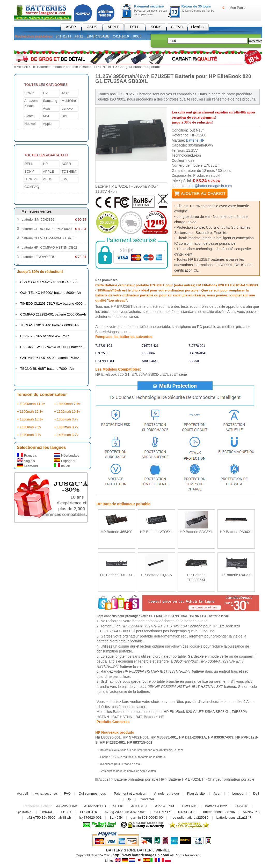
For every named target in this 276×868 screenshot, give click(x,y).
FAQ (67, 793)
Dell (64, 116)
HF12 (79, 36)
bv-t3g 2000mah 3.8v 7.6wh (126, 812)
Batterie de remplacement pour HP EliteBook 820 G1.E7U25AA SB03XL (171, 711)
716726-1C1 (104, 345)
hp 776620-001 (90, 817)
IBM (65, 179)
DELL (135, 27)
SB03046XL (150, 361)
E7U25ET (102, 353)
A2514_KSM (165, 806)
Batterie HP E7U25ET (98, 67)
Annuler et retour (167, 793)
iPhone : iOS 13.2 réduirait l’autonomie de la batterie (133, 757)
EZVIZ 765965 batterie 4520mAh (45, 336)
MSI (46, 116)
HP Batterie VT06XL (156, 532)
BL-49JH (116, 817)
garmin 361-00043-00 (147, 817)
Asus (47, 108)
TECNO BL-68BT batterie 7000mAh (47, 368)
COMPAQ (32, 186)
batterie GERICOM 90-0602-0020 (47, 229)
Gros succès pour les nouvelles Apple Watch (128, 771)
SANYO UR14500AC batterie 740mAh (49, 282)
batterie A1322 (216, 806)
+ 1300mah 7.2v (29, 427)
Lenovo (67, 108)
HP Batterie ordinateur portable (55, 67)
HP (45, 93)
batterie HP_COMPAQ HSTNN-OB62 (49, 247)
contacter (138, 706)
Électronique (117, 45)
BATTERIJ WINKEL (154, 850)
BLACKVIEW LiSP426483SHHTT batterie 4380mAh (59, 347)
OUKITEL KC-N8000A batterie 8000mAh (50, 292)
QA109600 (24, 812)
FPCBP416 (88, 812)
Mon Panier (238, 8)
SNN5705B (251, 812)
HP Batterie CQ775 (156, 575)
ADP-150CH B (95, 806)
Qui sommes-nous (92, 793)
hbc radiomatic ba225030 (190, 817)
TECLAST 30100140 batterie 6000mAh (49, 325)
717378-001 (197, 345)
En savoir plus (117, 542)
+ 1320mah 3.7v (66, 427)
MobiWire (69, 100)
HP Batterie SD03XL (196, 532)
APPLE (113, 27)
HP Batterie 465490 (117, 532)
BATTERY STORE (121, 850)
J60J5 (137, 36)
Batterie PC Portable (34, 45)
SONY (156, 27)
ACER (71, 27)
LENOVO (31, 179)
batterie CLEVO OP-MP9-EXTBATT (48, 238)
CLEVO (177, 27)
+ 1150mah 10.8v (67, 411)
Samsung (50, 100)
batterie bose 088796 (219, 812)
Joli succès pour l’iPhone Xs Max (121, 764)
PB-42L (66, 812)
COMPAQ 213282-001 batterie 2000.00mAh (53, 314)
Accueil (22, 67)
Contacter (147, 799)
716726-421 (150, 345)
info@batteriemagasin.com (210, 186)
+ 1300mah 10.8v (30, 419)
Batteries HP (154, 717)
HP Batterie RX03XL (236, 575)
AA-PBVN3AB (67, 806)
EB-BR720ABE (98, 36)
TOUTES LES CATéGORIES (46, 84)
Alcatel (29, 116)
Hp (129, 799)
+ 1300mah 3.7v (66, 419)
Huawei (30, 123)
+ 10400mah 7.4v (67, 404)
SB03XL (194, 361)
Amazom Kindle (31, 103)
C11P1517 (162, 812)
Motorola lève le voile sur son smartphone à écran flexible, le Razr (141, 750)
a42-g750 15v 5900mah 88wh (49, 817)
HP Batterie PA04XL (236, 532)
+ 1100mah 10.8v (30, 411)
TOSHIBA (69, 171)
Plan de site (196, 793)
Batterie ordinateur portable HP (139, 779)
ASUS (92, 27)
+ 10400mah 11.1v (31, 404)
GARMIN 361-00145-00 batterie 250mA (50, 358)
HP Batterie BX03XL (117, 575)
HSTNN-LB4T (105, 361)
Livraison (198, 27)
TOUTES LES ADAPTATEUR (46, 155)
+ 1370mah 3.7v (29, 435)
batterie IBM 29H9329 (38, 219)
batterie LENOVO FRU (39, 256)
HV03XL (47, 812)
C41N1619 (121, 36)
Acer (65, 93)
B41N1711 (63, 36)
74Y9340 (242, 806)
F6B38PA (148, 353)
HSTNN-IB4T (198, 353)
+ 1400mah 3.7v (66, 435)
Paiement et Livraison (130, 793)
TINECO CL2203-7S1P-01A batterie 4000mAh (55, 303)
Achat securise (46, 793)
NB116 (118, 806)
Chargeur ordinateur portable (140, 67)
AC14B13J (140, 806)
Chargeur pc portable (78, 45)
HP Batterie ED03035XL (196, 577)
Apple (47, 123)
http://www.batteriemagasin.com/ (141, 855)
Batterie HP (195, 140)
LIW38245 (190, 806)
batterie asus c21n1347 (234, 817)
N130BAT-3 (187, 812)
